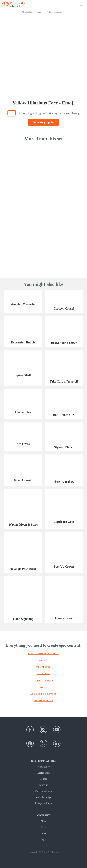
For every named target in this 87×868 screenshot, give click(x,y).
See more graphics (43, 122)
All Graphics (27, 12)
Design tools (43, 773)
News (43, 827)
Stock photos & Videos (43, 654)
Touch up (44, 785)
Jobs (43, 833)
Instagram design (44, 803)
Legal (43, 839)
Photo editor (43, 767)
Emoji (39, 12)
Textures (43, 674)
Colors (44, 687)
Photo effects (44, 701)
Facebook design (44, 791)
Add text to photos (43, 694)
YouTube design (43, 797)
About (43, 821)
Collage (44, 660)
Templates (43, 667)
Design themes (44, 680)
